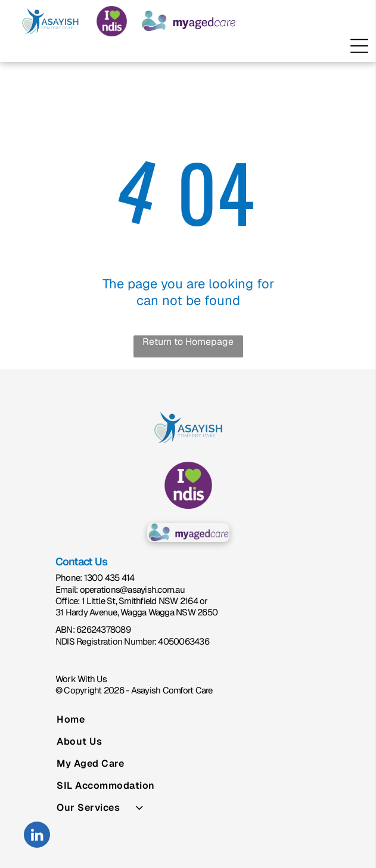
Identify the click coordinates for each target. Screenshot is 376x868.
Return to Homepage (188, 342)
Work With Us (81, 679)
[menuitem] (188, 719)
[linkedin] (37, 836)
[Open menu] (359, 46)
